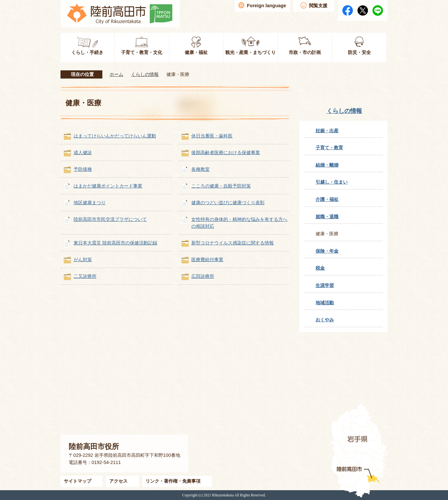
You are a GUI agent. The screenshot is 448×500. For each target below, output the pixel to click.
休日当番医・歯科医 (212, 136)
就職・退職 (327, 217)
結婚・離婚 (327, 165)
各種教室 (200, 169)
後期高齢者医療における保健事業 (226, 152)
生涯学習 (325, 285)
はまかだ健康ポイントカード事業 (108, 186)
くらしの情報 (145, 74)
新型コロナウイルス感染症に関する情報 (233, 243)
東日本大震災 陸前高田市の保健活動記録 (115, 243)
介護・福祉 (327, 199)
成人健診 (83, 152)
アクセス (118, 481)
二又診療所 (85, 276)
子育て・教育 (329, 148)
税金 (320, 268)
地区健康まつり (90, 203)
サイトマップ (78, 481)
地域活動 (325, 303)
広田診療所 (203, 276)
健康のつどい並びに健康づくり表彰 (228, 203)
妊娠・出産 (327, 131)
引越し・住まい (332, 182)
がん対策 (83, 259)
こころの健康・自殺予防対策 (221, 186)
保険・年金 (327, 251)
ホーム (116, 74)
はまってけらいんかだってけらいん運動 (115, 136)
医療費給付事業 (207, 259)
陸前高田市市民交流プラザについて (110, 219)
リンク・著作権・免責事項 (173, 481)
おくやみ (325, 320)
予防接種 (83, 169)
